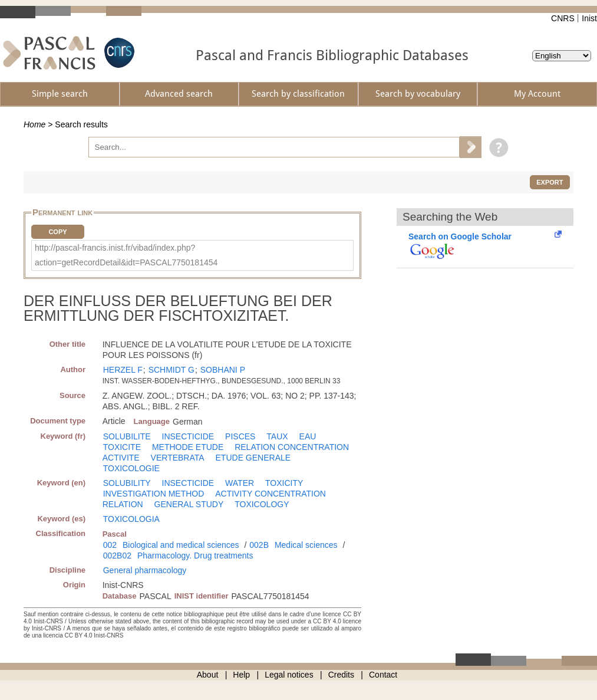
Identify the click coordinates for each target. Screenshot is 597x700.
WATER (240, 483)
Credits (341, 675)
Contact (383, 675)
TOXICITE (122, 447)
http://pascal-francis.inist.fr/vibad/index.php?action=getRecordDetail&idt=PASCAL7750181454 (126, 255)
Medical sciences (306, 545)
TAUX (277, 436)
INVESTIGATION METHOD (154, 494)
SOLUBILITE (127, 436)
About (208, 675)
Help (241, 675)
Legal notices (289, 675)
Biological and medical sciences (181, 545)
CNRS (563, 18)
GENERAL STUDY (189, 504)
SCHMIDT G (171, 370)
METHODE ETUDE (188, 447)
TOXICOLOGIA (131, 519)
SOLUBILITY (127, 483)
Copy (57, 232)
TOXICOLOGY (262, 504)
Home (34, 124)
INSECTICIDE (188, 436)
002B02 (117, 556)
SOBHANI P (223, 370)
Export (550, 182)
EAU (308, 436)
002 (110, 545)
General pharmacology (145, 570)
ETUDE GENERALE (253, 458)
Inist (589, 18)
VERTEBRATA (178, 458)
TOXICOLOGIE (131, 468)
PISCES (240, 436)
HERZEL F (123, 370)
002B (259, 545)
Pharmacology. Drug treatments (195, 556)
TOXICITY (284, 483)
